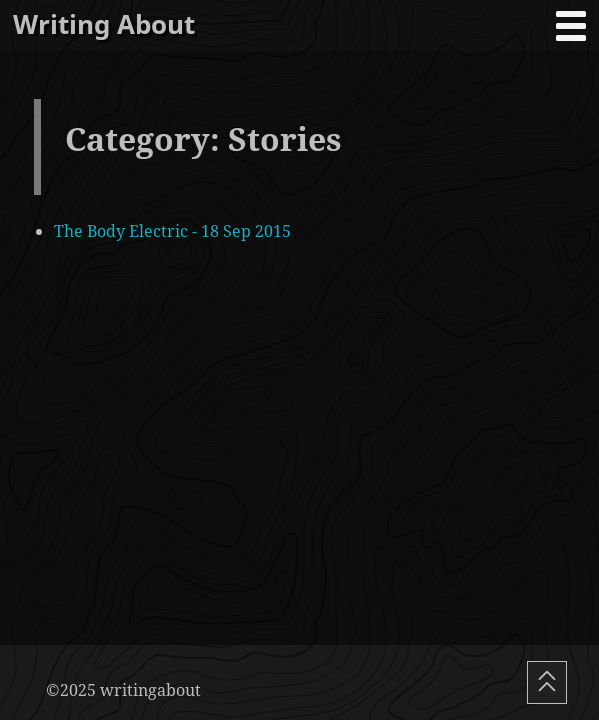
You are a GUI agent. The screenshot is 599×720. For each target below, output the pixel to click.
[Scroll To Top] (547, 682)
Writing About (104, 24)
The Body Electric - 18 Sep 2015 (172, 231)
